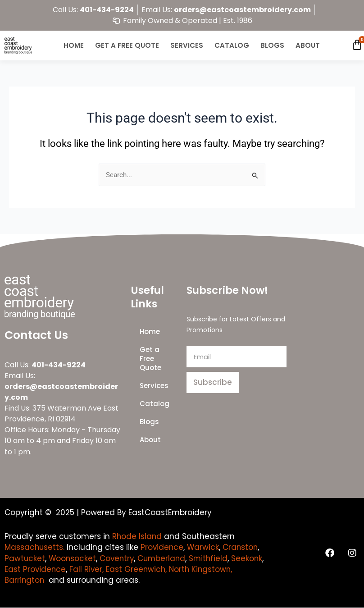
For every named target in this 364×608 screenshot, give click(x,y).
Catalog (232, 45)
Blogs (272, 45)
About (308, 45)
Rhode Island (137, 536)
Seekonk (20, 569)
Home (74, 45)
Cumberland (165, 558)
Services (187, 45)
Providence (163, 547)
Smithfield (213, 558)
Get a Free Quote (127, 45)
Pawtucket (25, 558)
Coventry (119, 558)
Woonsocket (73, 558)
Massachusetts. (35, 547)
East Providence (71, 569)
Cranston (243, 547)
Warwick (205, 547)
